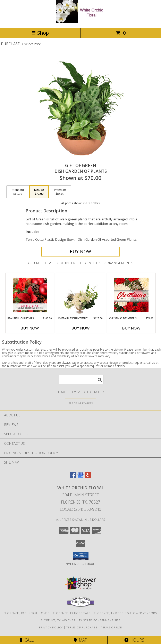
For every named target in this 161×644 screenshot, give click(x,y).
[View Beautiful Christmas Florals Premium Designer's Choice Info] (30, 295)
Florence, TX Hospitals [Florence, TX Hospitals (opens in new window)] (72, 613)
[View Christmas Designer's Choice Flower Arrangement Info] (131, 295)
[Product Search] (81, 380)
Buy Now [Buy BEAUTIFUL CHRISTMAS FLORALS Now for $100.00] (30, 328)
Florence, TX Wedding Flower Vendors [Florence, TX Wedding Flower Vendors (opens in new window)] (126, 613)
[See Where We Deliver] (80, 403)
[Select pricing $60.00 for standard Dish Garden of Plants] (18, 192)
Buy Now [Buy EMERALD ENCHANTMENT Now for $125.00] (80, 328)
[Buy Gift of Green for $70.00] (81, 252)
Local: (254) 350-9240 (80, 509)
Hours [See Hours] (134, 640)
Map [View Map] (80, 640)
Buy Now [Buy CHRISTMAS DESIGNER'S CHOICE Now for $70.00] (131, 328)
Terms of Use (111, 627)
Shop (40, 33)
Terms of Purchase (82, 627)
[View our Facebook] (73, 477)
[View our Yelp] (88, 477)
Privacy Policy (51, 627)
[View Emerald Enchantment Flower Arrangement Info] (81, 295)
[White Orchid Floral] (80, 22)
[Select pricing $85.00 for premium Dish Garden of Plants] (60, 192)
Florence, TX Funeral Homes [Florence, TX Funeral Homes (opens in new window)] (27, 613)
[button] (81, 556)
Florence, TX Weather (58, 620)
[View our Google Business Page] (80, 477)
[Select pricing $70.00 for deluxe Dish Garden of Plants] (39, 192)
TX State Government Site (100, 620)
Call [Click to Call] (27, 640)
